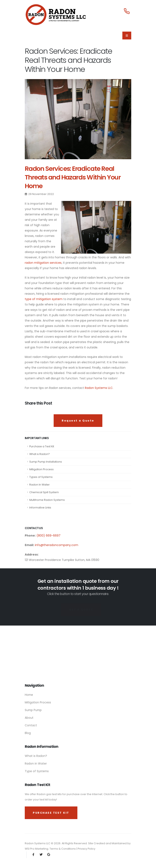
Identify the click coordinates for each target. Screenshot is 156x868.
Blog (28, 733)
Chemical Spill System (44, 492)
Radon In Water (40, 485)
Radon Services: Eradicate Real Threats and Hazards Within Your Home (73, 177)
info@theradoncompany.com (57, 545)
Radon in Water (36, 764)
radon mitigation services (43, 263)
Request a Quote (78, 421)
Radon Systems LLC (99, 388)
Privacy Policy (86, 849)
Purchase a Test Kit (42, 446)
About (29, 718)
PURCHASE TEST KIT (51, 813)
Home (29, 695)
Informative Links (40, 508)
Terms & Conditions (63, 849)
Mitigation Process (41, 469)
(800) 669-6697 (48, 536)
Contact (31, 725)
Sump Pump (33, 710)
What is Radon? (40, 454)
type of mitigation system (44, 299)
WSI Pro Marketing (37, 849)
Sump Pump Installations (46, 462)
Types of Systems (41, 477)
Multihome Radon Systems (47, 500)
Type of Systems (37, 771)
